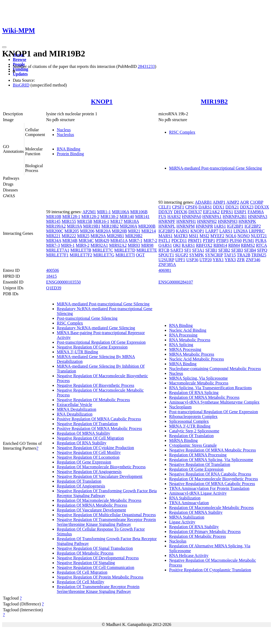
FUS (162, 217)
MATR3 (181, 236)
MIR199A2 (56, 226)
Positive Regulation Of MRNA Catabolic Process (99, 419)
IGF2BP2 (253, 226)
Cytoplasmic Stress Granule (193, 445)
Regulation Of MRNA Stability (83, 433)
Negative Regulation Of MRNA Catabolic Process (212, 484)
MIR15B (85, 221)
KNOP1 (102, 101)
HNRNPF (167, 221)
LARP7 (212, 231)
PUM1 (249, 241)
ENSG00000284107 (176, 282)
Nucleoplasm (180, 407)
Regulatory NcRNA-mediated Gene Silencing (96, 328)
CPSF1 (178, 207)
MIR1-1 (104, 212)
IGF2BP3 (166, 231)
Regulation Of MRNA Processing (198, 455)
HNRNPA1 (212, 217)
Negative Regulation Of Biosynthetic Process (96, 385)
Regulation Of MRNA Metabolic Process (92, 505)
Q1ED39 (54, 288)
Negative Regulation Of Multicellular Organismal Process (106, 515)
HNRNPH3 (228, 221)
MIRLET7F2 (81, 255)
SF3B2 (224, 250)
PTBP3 (222, 241)
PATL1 (164, 241)
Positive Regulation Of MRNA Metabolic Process (99, 428)
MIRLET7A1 (58, 250)
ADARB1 (203, 202)
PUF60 (236, 241)
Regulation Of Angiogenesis (81, 486)
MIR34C (86, 241)
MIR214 (148, 231)
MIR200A (128, 226)
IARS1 (220, 226)
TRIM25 (259, 255)
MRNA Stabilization (187, 517)
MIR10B (54, 217)
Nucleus (64, 130)
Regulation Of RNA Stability (82, 443)
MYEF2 (217, 236)
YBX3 (230, 260)
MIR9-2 (83, 245)
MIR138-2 (110, 217)
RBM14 (220, 245)
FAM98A (256, 212)
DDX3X (262, 207)
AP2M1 (89, 212)
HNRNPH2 (207, 221)
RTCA (261, 245)
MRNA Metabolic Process (192, 354)
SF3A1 (198, 250)
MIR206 (87, 231)
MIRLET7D (125, 250)
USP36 (192, 260)
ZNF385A (167, 264)
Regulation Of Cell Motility (81, 582)
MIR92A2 (118, 245)
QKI (177, 245)
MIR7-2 (150, 241)
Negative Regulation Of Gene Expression (92, 347)
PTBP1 (209, 241)
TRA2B (244, 255)
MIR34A (54, 241)
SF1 (188, 250)
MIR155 (69, 221)
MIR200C (55, 231)
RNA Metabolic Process (190, 340)
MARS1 (165, 236)
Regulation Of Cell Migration (82, 572)
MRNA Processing (185, 349)
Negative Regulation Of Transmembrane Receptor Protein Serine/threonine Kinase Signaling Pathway (106, 522)
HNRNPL (167, 226)
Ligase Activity (182, 522)
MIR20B (119, 231)
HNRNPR (204, 226)
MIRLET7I (125, 255)
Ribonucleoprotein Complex (193, 417)
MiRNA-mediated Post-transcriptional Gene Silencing (215, 168)
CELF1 (165, 207)
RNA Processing (183, 335)
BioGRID (21, 85)
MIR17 (117, 221)
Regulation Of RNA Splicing (194, 393)
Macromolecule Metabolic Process (199, 383)
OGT (140, 255)
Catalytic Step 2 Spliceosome (194, 431)
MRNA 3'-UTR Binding (77, 352)
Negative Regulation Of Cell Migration (90, 438)
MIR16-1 (101, 221)
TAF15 (230, 255)
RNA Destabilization (75, 414)
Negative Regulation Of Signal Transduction (95, 548)
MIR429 (102, 241)
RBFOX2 (204, 245)
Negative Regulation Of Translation (87, 424)
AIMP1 (219, 202)
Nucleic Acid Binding (188, 330)
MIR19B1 (92, 226)
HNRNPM (186, 226)
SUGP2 (182, 255)
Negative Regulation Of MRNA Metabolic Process (212, 450)
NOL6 (231, 236)
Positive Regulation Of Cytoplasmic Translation (210, 570)
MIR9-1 (68, 245)
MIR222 (69, 236)
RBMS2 (248, 245)
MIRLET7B (81, 250)
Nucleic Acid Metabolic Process (196, 359)
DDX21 (232, 207)
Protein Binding (70, 154)
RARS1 (188, 245)
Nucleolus (65, 135)
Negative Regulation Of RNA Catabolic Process (210, 474)
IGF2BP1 (235, 226)
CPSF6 (191, 207)
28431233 (146, 66)
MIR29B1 (116, 236)
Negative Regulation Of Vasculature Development (100, 476)
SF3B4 (250, 250)
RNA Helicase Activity (189, 555)
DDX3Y (166, 212)
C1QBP (257, 202)
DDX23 (247, 207)
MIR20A (103, 231)
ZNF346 (253, 260)
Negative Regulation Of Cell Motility (89, 452)
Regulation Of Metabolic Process (85, 553)
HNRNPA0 (191, 217)
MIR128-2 (90, 217)
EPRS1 (227, 212)
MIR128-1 (71, 217)
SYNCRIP (214, 255)
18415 (51, 276)
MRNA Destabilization (77, 409)
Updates (20, 74)
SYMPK (197, 255)
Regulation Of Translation (79, 481)
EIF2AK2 (211, 212)
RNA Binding (69, 149)
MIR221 (53, 236)
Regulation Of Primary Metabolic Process (205, 532)
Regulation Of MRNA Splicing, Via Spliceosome (211, 460)
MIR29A (98, 236)
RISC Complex (182, 132)
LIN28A (241, 231)
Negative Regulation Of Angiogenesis (89, 472)
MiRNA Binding (183, 440)
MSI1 (194, 236)
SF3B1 (211, 250)
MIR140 (127, 217)
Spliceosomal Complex (189, 421)
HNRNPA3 (258, 217)
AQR (244, 202)
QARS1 (165, 245)
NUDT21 (259, 236)
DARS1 (205, 207)
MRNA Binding (183, 364)
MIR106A (121, 212)
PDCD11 (179, 241)
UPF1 (180, 260)
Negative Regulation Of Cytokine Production (95, 448)
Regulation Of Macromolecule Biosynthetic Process (101, 467)
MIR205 (72, 231)
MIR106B (139, 212)
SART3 (177, 250)
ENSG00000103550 (63, 282)
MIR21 (134, 231)
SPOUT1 (166, 255)
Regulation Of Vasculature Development (91, 510)
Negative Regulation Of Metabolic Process (93, 400)
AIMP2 (233, 202)
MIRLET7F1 (57, 255)
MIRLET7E (147, 250)
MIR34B (70, 241)
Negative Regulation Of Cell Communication (96, 567)
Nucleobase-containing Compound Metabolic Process (215, 369)
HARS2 (174, 217)
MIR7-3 (53, 245)
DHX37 (195, 212)
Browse (19, 60)
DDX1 (219, 207)
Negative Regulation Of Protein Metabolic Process (100, 577)
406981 (165, 270)
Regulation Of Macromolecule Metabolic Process (99, 500)
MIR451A (119, 241)
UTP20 (206, 260)
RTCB (164, 250)
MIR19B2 (214, 101)
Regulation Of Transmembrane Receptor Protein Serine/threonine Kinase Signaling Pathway (98, 589)
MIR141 (142, 217)
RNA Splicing (181, 345)
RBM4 (234, 245)
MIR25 (83, 236)
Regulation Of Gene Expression (84, 462)
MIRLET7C (103, 250)
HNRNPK (247, 221)
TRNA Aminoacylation (189, 503)
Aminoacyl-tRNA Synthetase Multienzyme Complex (214, 402)
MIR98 (147, 245)
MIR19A (75, 226)
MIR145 (53, 221)
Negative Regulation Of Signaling (86, 563)
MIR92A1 (99, 245)
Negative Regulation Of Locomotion (88, 457)
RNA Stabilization (185, 498)
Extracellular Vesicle (75, 405)
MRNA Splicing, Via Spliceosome (198, 378)
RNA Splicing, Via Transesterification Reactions (210, 388)
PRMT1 (195, 241)
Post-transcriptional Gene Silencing (87, 318)
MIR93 (134, 245)
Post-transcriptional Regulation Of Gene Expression (101, 342)
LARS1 (226, 231)
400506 (53, 270)
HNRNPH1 (186, 221)
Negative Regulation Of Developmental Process (98, 558)
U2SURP (166, 260)
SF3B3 (237, 250)
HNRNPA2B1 (235, 217)
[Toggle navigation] (4, 47)
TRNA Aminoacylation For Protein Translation (209, 488)
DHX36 (181, 212)
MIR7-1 (136, 241)
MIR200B (147, 226)
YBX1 (218, 260)
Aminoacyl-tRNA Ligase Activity (198, 493)
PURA (261, 241)
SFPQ (262, 250)
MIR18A (131, 221)
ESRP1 (240, 212)
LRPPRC (257, 231)
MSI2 (204, 236)
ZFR (241, 260)
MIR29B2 (134, 236)
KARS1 (183, 231)
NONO (243, 236)
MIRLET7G (104, 255)
